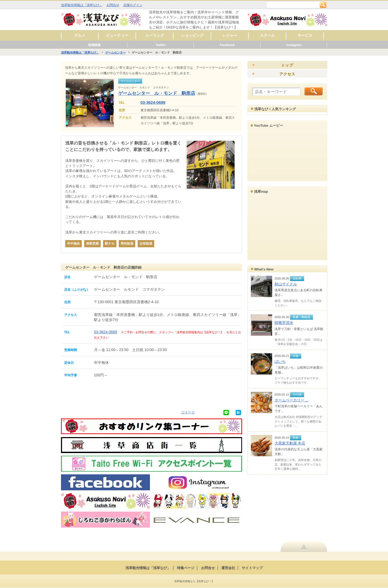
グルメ (80, 35)
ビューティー (117, 35)
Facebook (227, 45)
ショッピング (192, 35)
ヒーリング (155, 35)
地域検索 (94, 45)
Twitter (161, 45)
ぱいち (280, 361)
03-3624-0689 (153, 102)
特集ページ (186, 568)
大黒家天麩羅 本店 (290, 443)
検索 (323, 5)
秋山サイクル (286, 284)
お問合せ (113, 5)
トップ (287, 65)
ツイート (188, 412)
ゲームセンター (115, 52)
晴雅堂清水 (284, 323)
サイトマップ (252, 568)
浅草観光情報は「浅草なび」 (82, 5)
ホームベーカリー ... (292, 400)
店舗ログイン (133, 5)
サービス (305, 35)
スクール (267, 35)
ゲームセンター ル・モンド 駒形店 (157, 93)
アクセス (287, 74)
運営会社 (228, 568)
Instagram (294, 45)
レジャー (230, 35)
